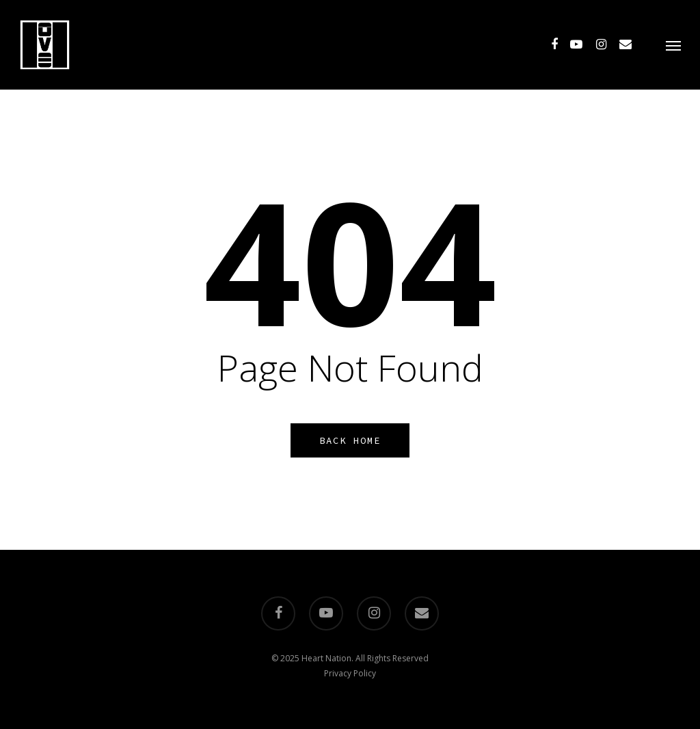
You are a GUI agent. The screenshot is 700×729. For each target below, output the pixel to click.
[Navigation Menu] (673, 45)
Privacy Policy (350, 673)
